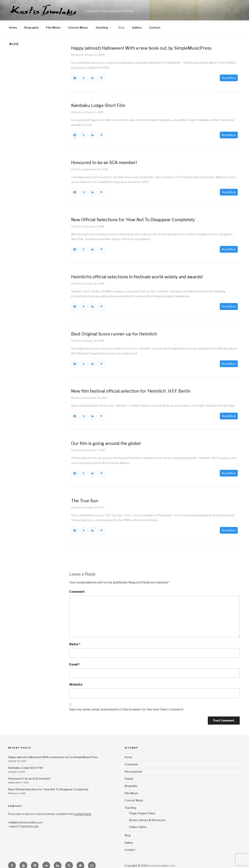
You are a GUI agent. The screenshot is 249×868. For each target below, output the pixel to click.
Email (75, 664)
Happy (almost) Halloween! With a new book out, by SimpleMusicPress (53, 757)
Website (76, 685)
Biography (32, 28)
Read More (229, 78)
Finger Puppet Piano (142, 813)
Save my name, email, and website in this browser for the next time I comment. (127, 709)
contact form (83, 814)
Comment (77, 592)
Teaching (104, 28)
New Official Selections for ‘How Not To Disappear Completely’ (48, 789)
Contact (155, 28)
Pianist (129, 779)
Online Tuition (138, 827)
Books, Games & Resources (147, 820)
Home (13, 28)
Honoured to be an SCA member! (29, 779)
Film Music (53, 28)
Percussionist (133, 772)
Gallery (137, 28)
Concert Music (78, 28)
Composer (131, 764)
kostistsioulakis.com (162, 866)
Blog (121, 28)
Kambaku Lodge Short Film (26, 768)
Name (75, 644)
